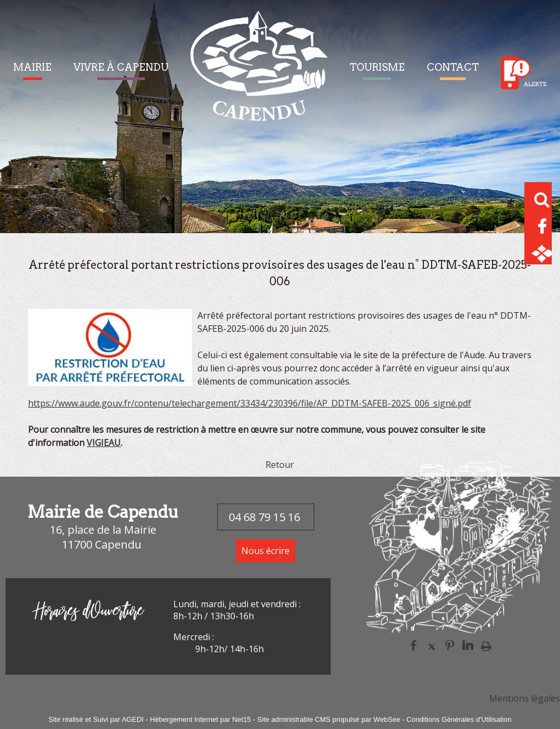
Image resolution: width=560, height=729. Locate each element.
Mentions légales (525, 698)
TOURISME (377, 67)
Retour (280, 465)
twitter (432, 645)
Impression (486, 646)
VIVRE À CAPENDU (121, 67)
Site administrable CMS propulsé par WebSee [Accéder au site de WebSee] (329, 719)
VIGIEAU (104, 443)
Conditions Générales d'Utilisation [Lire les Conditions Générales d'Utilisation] (459, 719)
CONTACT (453, 67)
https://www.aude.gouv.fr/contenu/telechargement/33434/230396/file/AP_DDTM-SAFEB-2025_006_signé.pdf (250, 403)
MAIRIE (32, 67)
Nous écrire (265, 551)
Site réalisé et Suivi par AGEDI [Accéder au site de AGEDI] (96, 719)
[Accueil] (259, 73)
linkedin (468, 645)
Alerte (524, 73)
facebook (414, 645)
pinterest (450, 645)
